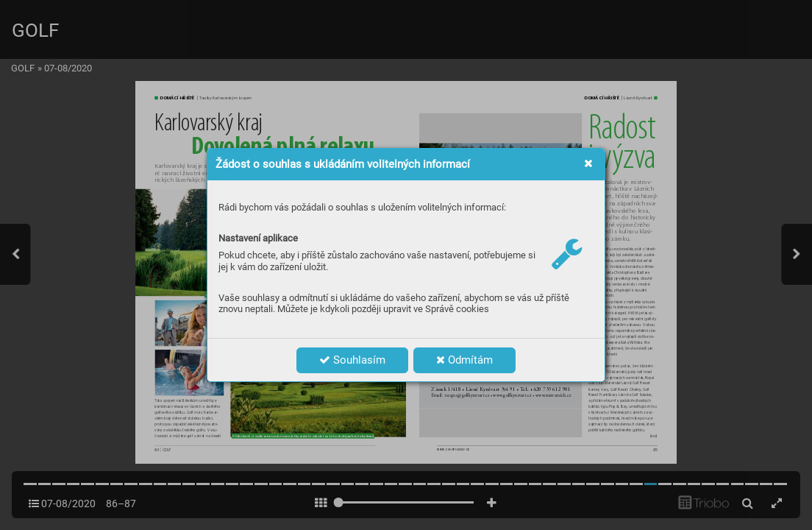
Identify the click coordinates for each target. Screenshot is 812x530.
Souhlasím (352, 360)
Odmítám (464, 360)
